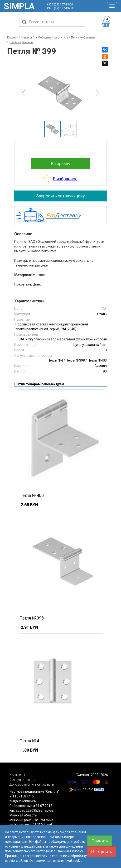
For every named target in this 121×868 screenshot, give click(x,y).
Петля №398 (75, 360)
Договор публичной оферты (32, 784)
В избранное (65, 179)
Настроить (102, 852)
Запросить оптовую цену (60, 196)
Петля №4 (55, 360)
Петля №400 (97, 360)
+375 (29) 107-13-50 (60, 5)
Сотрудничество (23, 780)
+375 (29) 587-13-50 (60, 8)
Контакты (17, 775)
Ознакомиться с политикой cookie (56, 861)
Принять (100, 841)
